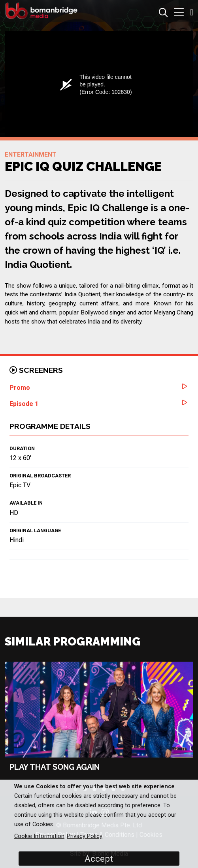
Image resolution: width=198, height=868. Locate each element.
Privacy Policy (85, 836)
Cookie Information (39, 836)
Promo (20, 388)
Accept (99, 859)
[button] (179, 13)
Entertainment (31, 154)
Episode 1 (24, 404)
